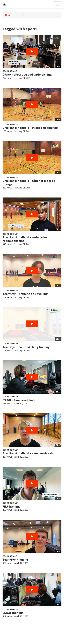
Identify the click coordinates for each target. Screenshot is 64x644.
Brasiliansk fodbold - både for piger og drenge (29, 182)
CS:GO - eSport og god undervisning (27, 74)
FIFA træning (11, 506)
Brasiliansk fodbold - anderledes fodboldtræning (25, 239)
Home (9, 15)
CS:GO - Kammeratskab (19, 400)
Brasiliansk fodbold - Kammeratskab (28, 453)
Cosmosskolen (10, 71)
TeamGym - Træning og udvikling (25, 294)
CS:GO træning (13, 613)
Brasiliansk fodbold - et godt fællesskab (30, 128)
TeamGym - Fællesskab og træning (26, 347)
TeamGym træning (15, 559)
